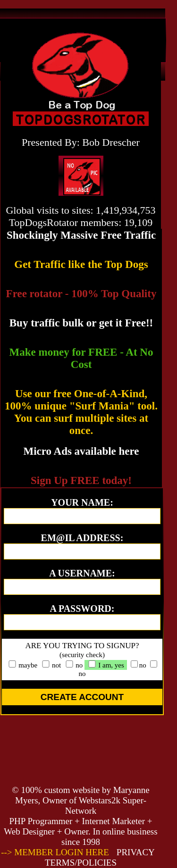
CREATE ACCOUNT (82, 697)
